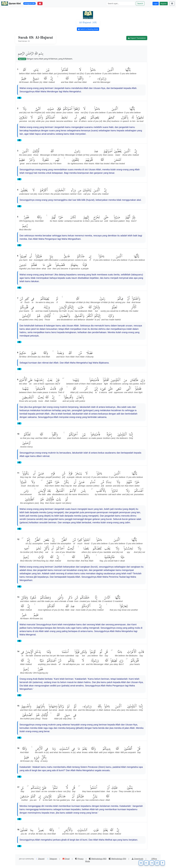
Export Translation (137, 38)
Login (156, 4)
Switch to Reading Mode (88, 29)
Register (164, 4)
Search (140, 3)
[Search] (121, 3)
